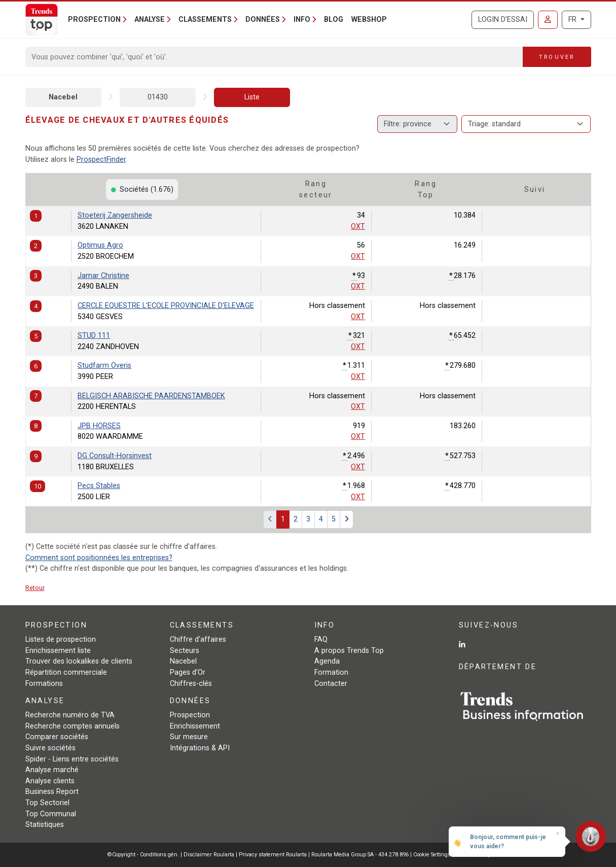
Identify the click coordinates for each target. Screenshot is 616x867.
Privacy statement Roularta (273, 855)
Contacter (331, 684)
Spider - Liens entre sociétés (72, 759)
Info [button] (302, 20)
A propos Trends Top (349, 651)
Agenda (327, 661)
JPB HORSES (99, 426)
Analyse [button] (150, 20)
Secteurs (185, 651)
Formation (331, 672)
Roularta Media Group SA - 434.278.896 (361, 855)
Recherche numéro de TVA (70, 715)
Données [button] (263, 20)
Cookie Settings (433, 855)
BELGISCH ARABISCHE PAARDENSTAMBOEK (151, 396)
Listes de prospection (61, 639)
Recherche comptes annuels (73, 726)
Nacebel (63, 97)
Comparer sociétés (57, 737)
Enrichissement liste (58, 651)
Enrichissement (195, 726)
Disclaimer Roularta (209, 855)
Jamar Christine (103, 276)
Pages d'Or (188, 672)
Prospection (190, 715)
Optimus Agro (100, 245)
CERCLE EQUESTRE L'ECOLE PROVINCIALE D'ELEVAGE (166, 306)
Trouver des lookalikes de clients (79, 661)
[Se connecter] (548, 20)
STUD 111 (94, 336)
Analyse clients (50, 781)
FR (573, 20)
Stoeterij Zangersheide (115, 215)
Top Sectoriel (47, 803)
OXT (358, 227)
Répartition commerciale (66, 672)
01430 (158, 97)
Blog (334, 20)
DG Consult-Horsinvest (115, 456)
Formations (44, 684)
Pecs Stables (99, 486)
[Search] (275, 57)
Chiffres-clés (191, 684)
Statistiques (45, 825)
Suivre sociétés (50, 748)
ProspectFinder (101, 160)
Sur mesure (189, 737)
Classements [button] (205, 20)
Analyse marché (52, 770)
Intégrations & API (200, 748)
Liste (252, 97)
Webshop (369, 20)
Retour (35, 588)
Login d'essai (503, 20)
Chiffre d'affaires (198, 639)
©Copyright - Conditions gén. (143, 855)
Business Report (52, 792)
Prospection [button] (94, 20)
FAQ (321, 639)
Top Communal (51, 814)
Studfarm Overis (104, 366)
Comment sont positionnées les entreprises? (99, 558)
